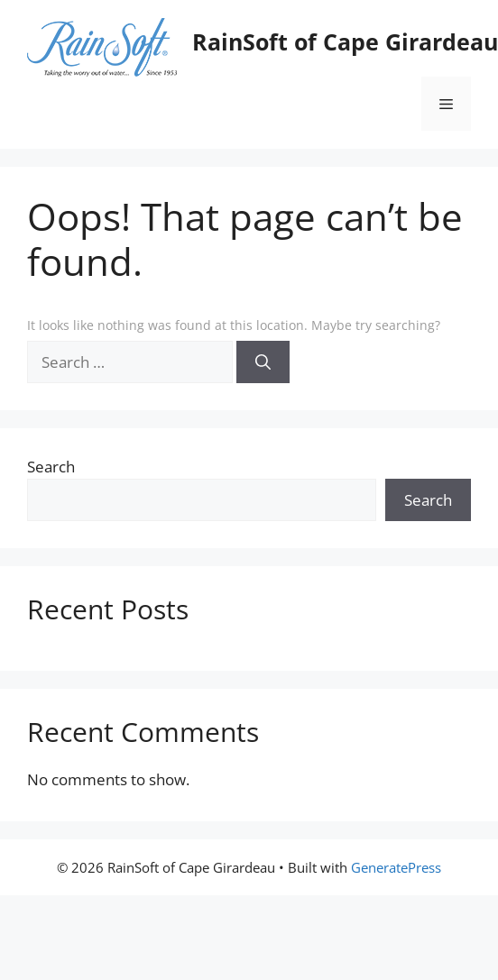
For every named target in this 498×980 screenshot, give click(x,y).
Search (51, 467)
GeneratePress (396, 867)
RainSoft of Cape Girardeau (345, 41)
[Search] (263, 362)
